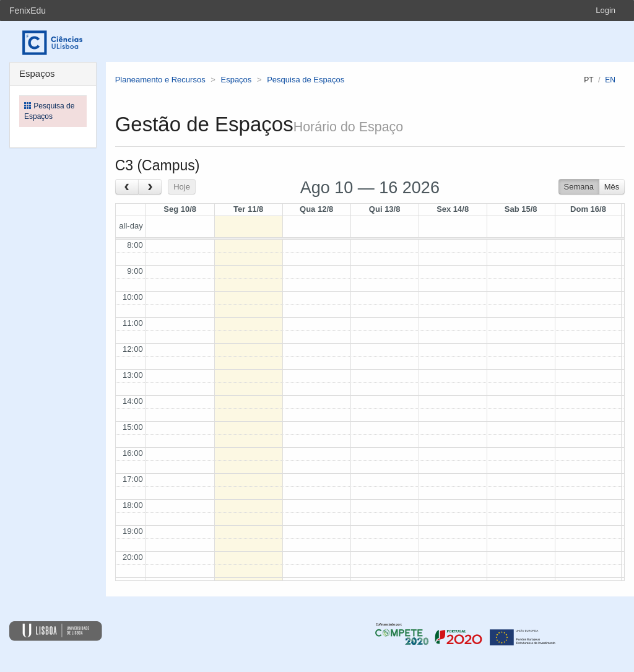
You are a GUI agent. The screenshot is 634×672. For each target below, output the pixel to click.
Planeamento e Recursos (160, 80)
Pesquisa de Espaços (306, 80)
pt (588, 80)
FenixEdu (28, 11)
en (610, 80)
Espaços (236, 80)
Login (606, 10)
